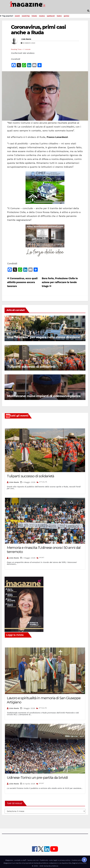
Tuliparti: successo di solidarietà (31, 367)
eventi (17, 16)
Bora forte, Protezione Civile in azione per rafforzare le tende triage (60, 282)
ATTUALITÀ (43, 482)
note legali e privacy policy (60, 860)
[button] (88, 11)
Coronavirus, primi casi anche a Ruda (38, 30)
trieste (34, 16)
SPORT (42, 558)
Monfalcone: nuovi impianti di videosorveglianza (44, 396)
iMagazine (9, 860)
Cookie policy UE (78, 860)
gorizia (66, 16)
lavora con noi (33, 860)
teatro (59, 16)
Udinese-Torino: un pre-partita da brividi (37, 778)
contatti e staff (20, 860)
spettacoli (51, 16)
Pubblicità (44, 860)
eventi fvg (26, 16)
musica (42, 16)
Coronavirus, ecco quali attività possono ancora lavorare (22, 282)
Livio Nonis (26, 39)
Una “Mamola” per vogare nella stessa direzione (44, 337)
